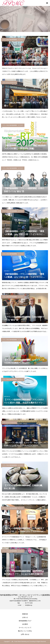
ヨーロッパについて (25, 628)
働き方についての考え (25, 631)
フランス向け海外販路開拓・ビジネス (13, 40)
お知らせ (25, 617)
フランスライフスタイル (9, 82)
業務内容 (25, 614)
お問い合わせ (25, 634)
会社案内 (25, 624)
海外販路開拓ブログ (25, 621)
